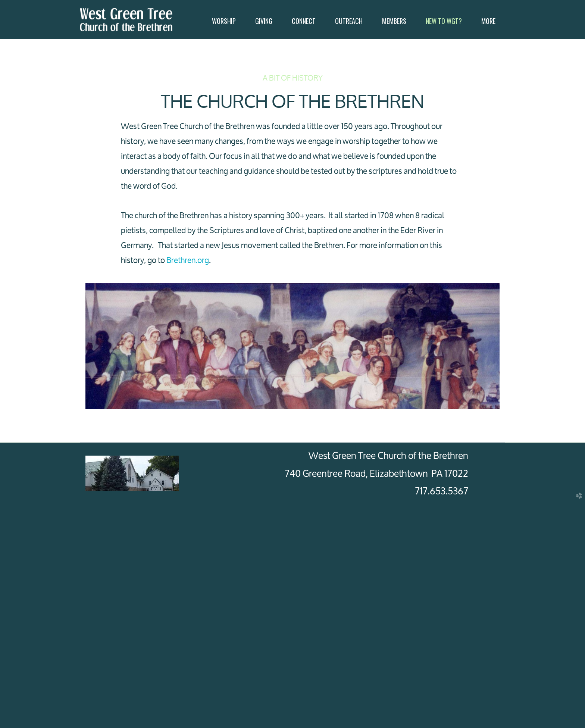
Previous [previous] (40, 556)
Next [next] (545, 556)
